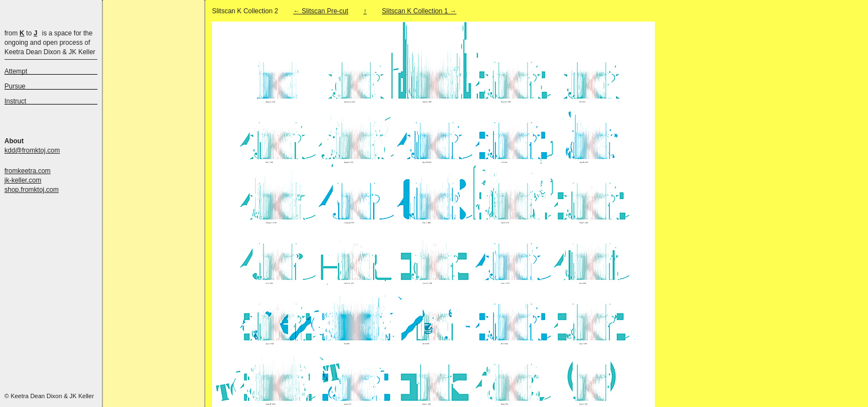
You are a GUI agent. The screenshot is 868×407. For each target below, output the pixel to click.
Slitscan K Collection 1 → (419, 11)
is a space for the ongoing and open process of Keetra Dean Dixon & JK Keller (50, 43)
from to (21, 33)
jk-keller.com (23, 180)
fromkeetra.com (27, 171)
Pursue (15, 86)
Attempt (16, 71)
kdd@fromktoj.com (32, 150)
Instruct (15, 101)
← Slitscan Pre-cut (321, 11)
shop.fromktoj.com (32, 190)
